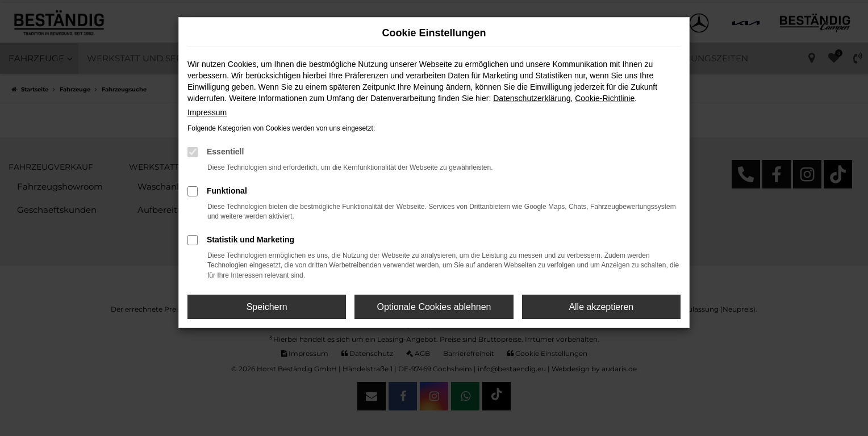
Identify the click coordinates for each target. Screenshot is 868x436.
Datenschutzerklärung (532, 98)
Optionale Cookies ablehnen (434, 307)
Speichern (267, 307)
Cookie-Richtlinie (605, 98)
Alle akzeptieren (601, 307)
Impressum (207, 112)
